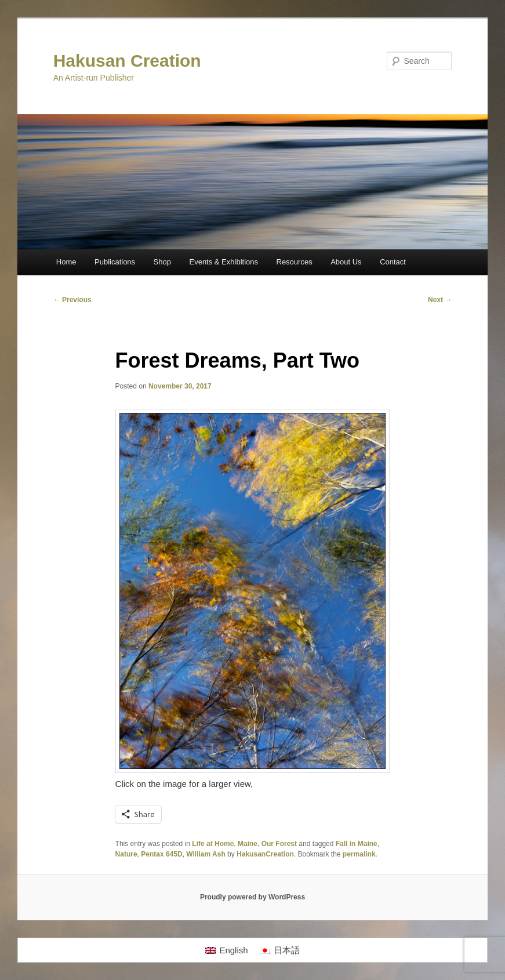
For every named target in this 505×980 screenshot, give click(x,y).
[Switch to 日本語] (280, 950)
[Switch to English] (226, 950)
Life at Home (213, 844)
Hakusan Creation (127, 61)
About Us (346, 262)
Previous (72, 300)
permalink (359, 854)
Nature (126, 854)
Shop (162, 262)
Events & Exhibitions (224, 262)
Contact (393, 262)
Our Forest (279, 844)
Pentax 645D (161, 854)
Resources (295, 262)
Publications (115, 262)
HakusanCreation (265, 854)
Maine (248, 844)
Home (66, 262)
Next (440, 300)
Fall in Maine (357, 844)
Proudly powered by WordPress (252, 897)
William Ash (206, 854)
